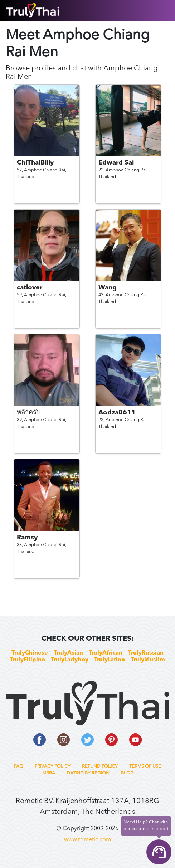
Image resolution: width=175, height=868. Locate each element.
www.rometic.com (87, 840)
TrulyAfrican (106, 653)
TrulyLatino (110, 660)
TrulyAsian (68, 653)
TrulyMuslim (148, 660)
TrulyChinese (30, 653)
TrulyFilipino (28, 660)
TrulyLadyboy (70, 660)
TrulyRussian (146, 653)
